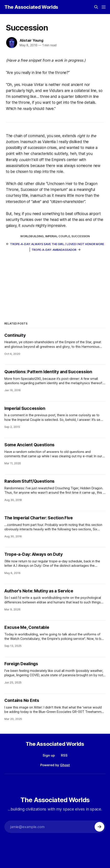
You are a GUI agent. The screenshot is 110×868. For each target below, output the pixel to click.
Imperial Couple (58, 236)
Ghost (65, 765)
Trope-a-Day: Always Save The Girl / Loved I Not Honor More (57, 244)
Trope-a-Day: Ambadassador (54, 250)
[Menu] (104, 7)
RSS (64, 755)
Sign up (49, 755)
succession (81, 236)
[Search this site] (96, 7)
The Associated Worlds (31, 7)
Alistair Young (31, 40)
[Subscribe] (99, 827)
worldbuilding (32, 236)
